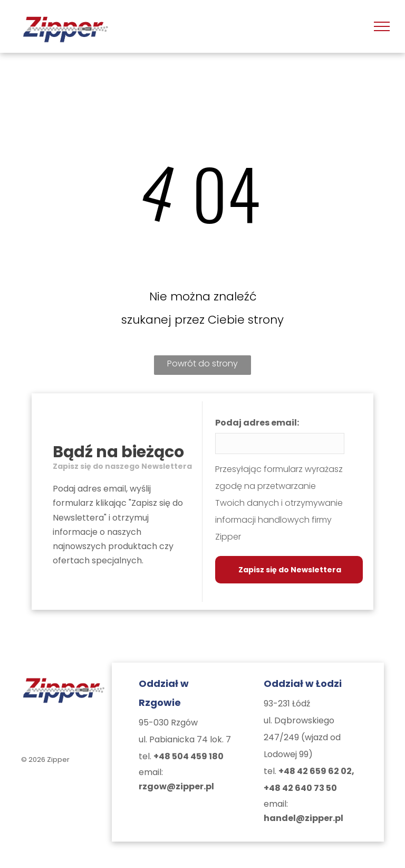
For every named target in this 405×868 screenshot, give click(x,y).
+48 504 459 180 (189, 756)
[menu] (382, 26)
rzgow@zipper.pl (176, 786)
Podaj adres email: (257, 423)
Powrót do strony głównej (202, 366)
